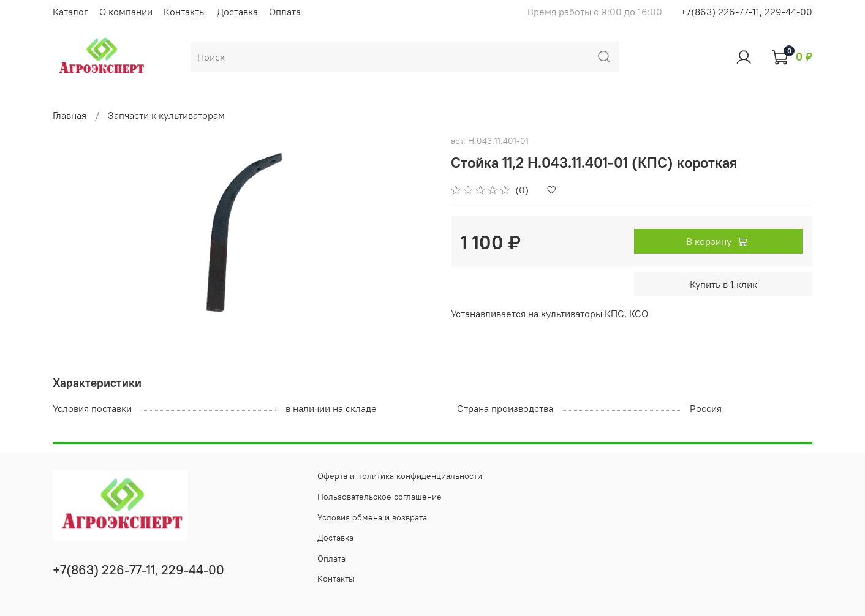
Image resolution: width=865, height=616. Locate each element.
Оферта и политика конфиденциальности (400, 476)
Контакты (185, 12)
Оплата (285, 12)
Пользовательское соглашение (380, 497)
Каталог (70, 12)
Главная (70, 115)
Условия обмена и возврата (372, 517)
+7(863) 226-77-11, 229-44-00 (746, 12)
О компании (126, 12)
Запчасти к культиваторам (166, 115)
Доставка (237, 12)
